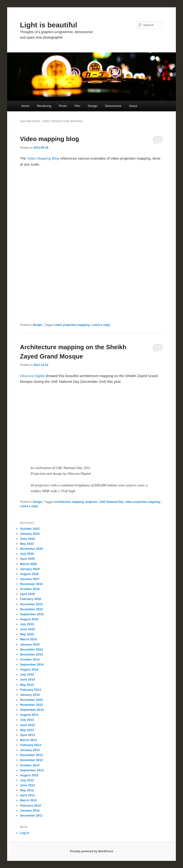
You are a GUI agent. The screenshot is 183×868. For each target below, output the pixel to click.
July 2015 (27, 624)
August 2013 (29, 715)
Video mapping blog (50, 139)
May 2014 (27, 685)
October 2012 (30, 765)
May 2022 (27, 544)
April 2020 (27, 559)
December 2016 (31, 584)
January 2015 (30, 644)
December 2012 (31, 755)
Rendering (44, 106)
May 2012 (27, 790)
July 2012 (27, 780)
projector (91, 502)
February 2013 (30, 745)
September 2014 (32, 664)
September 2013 (32, 710)
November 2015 (31, 609)
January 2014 (30, 695)
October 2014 (30, 659)
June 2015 (28, 629)
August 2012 (29, 775)
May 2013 (27, 730)
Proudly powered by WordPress (91, 851)
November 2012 (31, 760)
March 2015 (28, 639)
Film (77, 106)
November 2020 (31, 549)
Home (25, 106)
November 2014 (31, 654)
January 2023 (30, 534)
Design (92, 106)
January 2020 (30, 569)
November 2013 (31, 705)
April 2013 (27, 735)
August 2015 (29, 619)
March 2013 (28, 740)
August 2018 (29, 574)
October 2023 (30, 529)
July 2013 (27, 720)
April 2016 (27, 594)
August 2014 (29, 669)
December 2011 (31, 815)
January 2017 (30, 579)
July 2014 (27, 674)
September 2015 (32, 614)
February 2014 (30, 690)
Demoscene (113, 106)
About (133, 106)
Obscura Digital (32, 376)
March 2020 (28, 564)
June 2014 (28, 679)
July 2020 (27, 554)
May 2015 (27, 634)
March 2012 (28, 800)
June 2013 (28, 725)
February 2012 (30, 805)
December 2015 (31, 604)
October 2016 (30, 589)
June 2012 (28, 785)
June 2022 (28, 539)
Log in (25, 833)
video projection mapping (72, 325)
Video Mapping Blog (43, 158)
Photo (63, 106)
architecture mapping (69, 502)
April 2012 (27, 795)
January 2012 (30, 810)
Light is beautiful (49, 25)
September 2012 (32, 770)
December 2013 (31, 700)
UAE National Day (111, 502)
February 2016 (30, 599)
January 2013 (30, 750)
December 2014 (31, 649)
